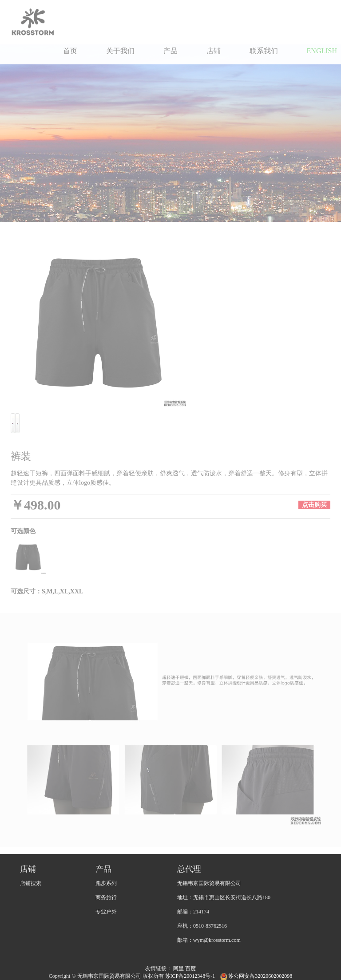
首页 (70, 51)
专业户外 (106, 912)
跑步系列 (106, 883)
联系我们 (264, 51)
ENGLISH (322, 51)
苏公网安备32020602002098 (256, 976)
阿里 (178, 968)
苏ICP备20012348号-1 (191, 976)
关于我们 (120, 51)
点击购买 (314, 505)
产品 (170, 51)
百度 (190, 968)
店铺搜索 (31, 883)
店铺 (214, 51)
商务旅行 (106, 897)
